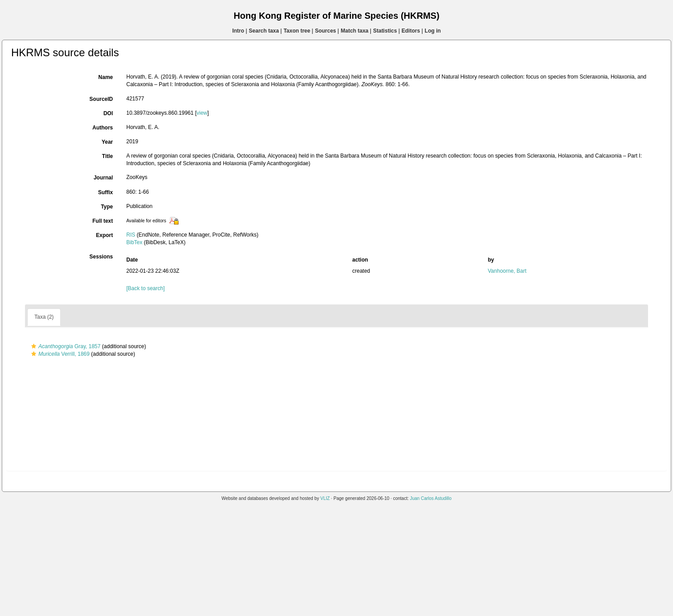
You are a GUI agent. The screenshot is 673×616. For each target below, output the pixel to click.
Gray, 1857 (65, 346)
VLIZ (325, 498)
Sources (326, 31)
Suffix (106, 192)
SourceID (101, 99)
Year (107, 142)
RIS (131, 235)
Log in (433, 31)
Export (104, 235)
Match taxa (354, 31)
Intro (238, 31)
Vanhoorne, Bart (507, 271)
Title (108, 156)
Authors (103, 128)
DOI (108, 113)
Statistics (385, 31)
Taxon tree (297, 31)
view (202, 113)
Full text (103, 221)
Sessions (101, 257)
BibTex (134, 242)
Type (107, 207)
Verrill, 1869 (59, 354)
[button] (34, 346)
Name (106, 77)
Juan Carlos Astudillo (430, 498)
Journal (103, 178)
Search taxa (264, 31)
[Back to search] (145, 288)
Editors (411, 31)
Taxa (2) (44, 317)
